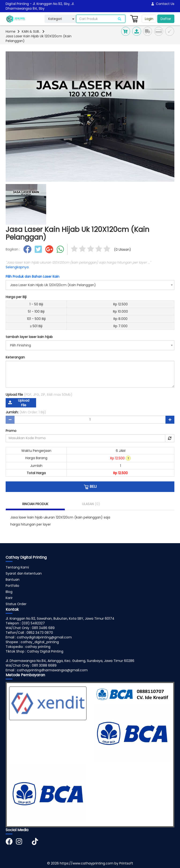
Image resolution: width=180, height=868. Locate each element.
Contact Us (163, 4)
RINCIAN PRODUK (35, 504)
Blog (9, 592)
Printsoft (126, 863)
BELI (90, 487)
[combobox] (90, 285)
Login (149, 19)
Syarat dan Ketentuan (24, 573)
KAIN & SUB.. (31, 31)
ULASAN (91, 504)
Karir (9, 598)
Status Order (16, 604)
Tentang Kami (17, 567)
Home (11, 31)
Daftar (166, 19)
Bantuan (13, 580)
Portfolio (12, 586)
